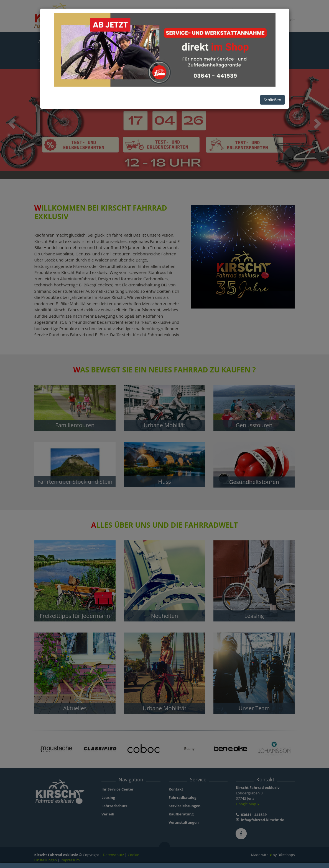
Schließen (272, 100)
